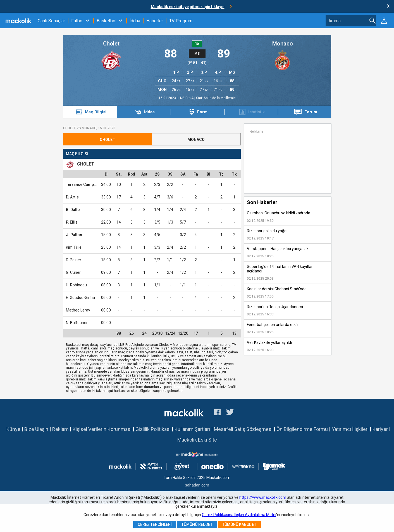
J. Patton (74, 235)
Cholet (111, 44)
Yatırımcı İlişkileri (350, 429)
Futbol (77, 21)
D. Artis (72, 197)
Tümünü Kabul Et (239, 524)
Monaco (283, 44)
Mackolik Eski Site (197, 440)
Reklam (60, 429)
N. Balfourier (77, 323)
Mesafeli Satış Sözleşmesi (243, 429)
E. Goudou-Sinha (80, 298)
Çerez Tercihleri (155, 524)
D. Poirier (74, 260)
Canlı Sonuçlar (51, 21)
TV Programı (181, 21)
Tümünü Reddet (197, 524)
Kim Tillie (74, 247)
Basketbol (107, 21)
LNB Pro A (186, 98)
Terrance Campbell (83, 184)
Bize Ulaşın (36, 429)
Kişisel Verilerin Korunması (102, 429)
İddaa (135, 21)
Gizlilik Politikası (153, 429)
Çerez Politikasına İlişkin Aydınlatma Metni (239, 515)
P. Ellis (72, 222)
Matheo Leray (78, 310)
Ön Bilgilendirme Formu (302, 429)
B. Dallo (73, 210)
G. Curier (73, 272)
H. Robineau (76, 285)
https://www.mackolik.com (263, 497)
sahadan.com (197, 485)
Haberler (155, 21)
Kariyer (380, 429)
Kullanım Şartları (192, 429)
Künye (13, 429)
